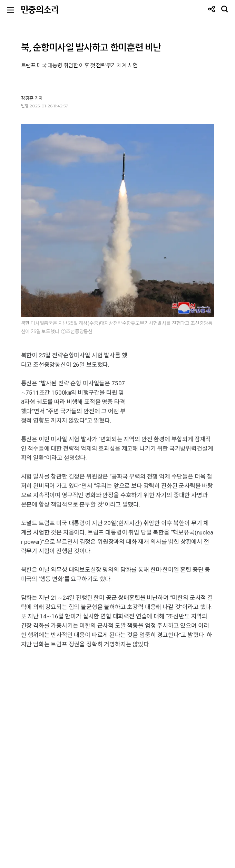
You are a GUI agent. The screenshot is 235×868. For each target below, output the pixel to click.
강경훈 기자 (32, 98)
